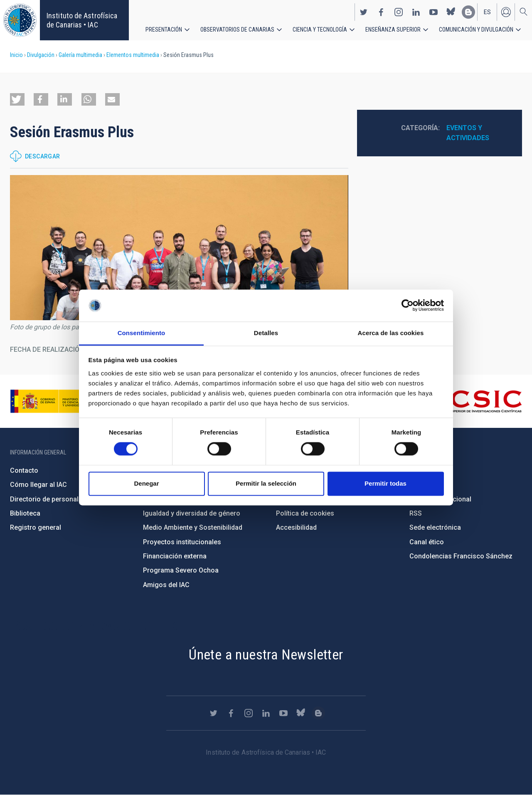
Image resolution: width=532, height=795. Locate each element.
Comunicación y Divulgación (476, 29)
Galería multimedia (80, 55)
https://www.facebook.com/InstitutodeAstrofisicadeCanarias (381, 12)
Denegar (146, 483)
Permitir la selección (266, 483)
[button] (17, 99)
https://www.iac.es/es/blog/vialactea (468, 12)
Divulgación (41, 55)
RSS (416, 513)
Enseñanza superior (393, 29)
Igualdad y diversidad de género (192, 513)
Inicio (16, 55)
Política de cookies (305, 513)
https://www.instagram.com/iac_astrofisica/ (399, 12)
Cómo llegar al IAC (38, 485)
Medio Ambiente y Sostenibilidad (193, 527)
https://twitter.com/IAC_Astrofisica (364, 12)
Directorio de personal (44, 499)
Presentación (164, 29)
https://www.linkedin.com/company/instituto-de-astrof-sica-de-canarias (416, 12)
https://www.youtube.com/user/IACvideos (433, 12)
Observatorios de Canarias (237, 29)
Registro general (36, 527)
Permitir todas (385, 483)
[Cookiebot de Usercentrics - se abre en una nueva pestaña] (408, 306)
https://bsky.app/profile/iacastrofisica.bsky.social (451, 12)
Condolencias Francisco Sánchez (461, 556)
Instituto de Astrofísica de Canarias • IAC (82, 20)
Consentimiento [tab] (142, 333)
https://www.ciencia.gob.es (56, 401)
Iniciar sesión (506, 12)
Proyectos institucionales (182, 542)
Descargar (43, 156)
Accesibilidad (296, 527)
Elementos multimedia (133, 55)
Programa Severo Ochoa (181, 570)
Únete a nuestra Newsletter (266, 654)
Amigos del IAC (166, 585)
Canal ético (427, 542)
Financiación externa (175, 556)
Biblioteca (25, 513)
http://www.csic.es (477, 401)
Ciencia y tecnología (320, 29)
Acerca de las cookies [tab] (391, 333)
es (487, 12)
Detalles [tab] (266, 333)
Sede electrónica (435, 527)
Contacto (24, 470)
